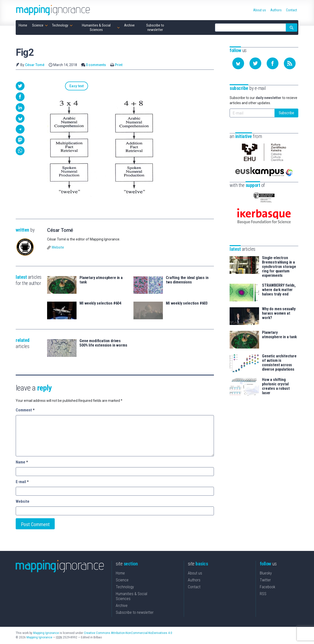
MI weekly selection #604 (100, 304)
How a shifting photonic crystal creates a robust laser (276, 379)
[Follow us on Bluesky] (238, 63)
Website (58, 248)
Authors (194, 581)
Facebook (268, 587)
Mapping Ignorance (46, 633)
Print (119, 65)
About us (195, 574)
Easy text (60, 86)
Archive (122, 606)
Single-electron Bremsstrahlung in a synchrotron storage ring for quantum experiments (279, 259)
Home (120, 574)
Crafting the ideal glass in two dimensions (187, 280)
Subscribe (286, 113)
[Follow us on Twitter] (255, 63)
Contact (194, 587)
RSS (263, 594)
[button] (20, 86)
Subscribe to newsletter (135, 613)
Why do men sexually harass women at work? (279, 306)
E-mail (22, 482)
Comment (25, 411)
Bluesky (266, 574)
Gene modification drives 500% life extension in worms (103, 344)
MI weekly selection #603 (187, 304)
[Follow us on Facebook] (273, 63)
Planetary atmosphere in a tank (101, 280)
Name (22, 463)
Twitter (265, 581)
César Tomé (35, 65)
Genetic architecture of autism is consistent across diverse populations (279, 355)
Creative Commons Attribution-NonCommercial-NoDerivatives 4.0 (128, 633)
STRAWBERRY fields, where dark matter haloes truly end (279, 282)
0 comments (96, 65)
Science (122, 581)
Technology (125, 587)
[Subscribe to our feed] (290, 63)
